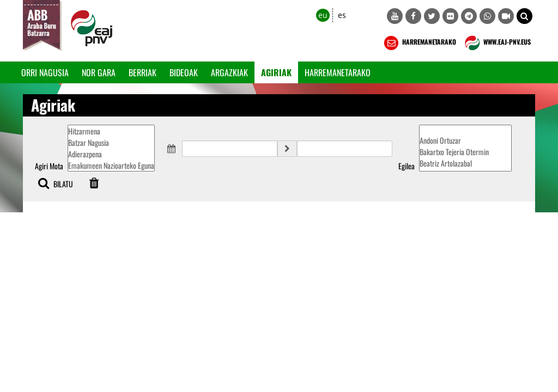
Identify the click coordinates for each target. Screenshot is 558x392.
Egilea (407, 166)
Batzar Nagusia (111, 142)
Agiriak (276, 72)
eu (323, 15)
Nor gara (99, 72)
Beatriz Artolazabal (465, 163)
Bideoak (184, 72)
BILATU (56, 183)
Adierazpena (111, 154)
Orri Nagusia (45, 72)
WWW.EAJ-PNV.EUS (497, 43)
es (342, 15)
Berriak (142, 72)
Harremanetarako (338, 72)
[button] (524, 16)
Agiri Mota (49, 166)
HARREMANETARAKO (419, 43)
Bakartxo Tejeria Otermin (465, 152)
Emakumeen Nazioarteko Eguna (111, 165)
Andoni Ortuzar (465, 140)
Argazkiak (229, 72)
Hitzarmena (111, 131)
